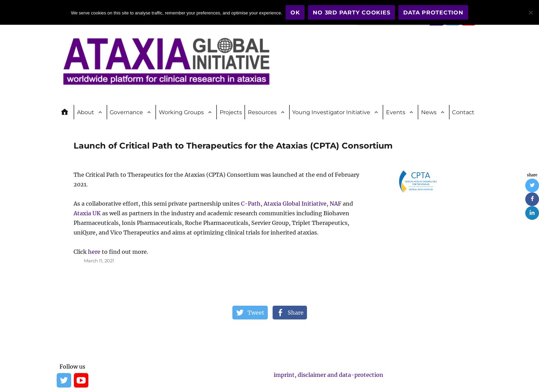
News (429, 112)
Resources (262, 112)
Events (396, 112)
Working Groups (181, 112)
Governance (126, 112)
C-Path (251, 204)
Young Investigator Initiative (331, 112)
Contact (463, 112)
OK (295, 13)
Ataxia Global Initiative (295, 204)
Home (68, 112)
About (86, 112)
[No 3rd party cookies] (530, 12)
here (94, 252)
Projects (231, 112)
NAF (335, 204)
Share (296, 313)
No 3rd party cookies (351, 13)
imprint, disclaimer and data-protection (328, 375)
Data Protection (433, 13)
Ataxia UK (87, 213)
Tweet (256, 313)
